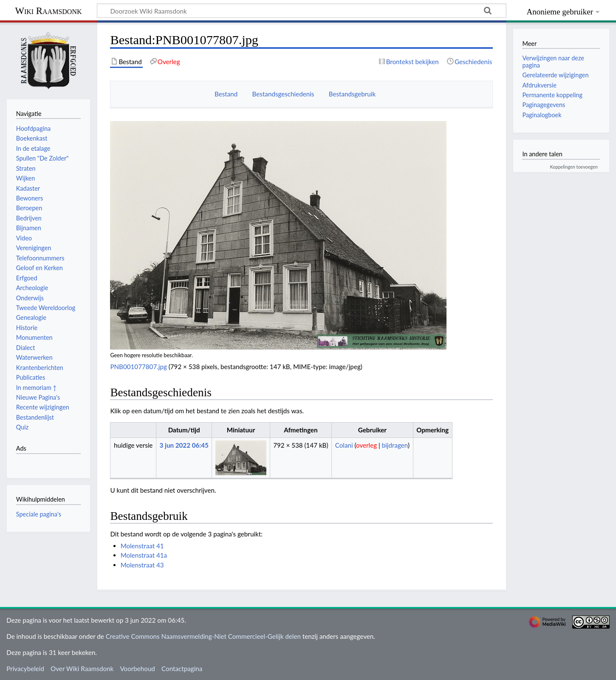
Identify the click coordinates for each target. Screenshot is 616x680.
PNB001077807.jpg (138, 367)
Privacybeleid (25, 669)
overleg (366, 445)
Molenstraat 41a (144, 555)
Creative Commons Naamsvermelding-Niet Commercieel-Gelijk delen (203, 636)
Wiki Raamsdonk (48, 11)
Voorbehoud (137, 669)
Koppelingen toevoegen (574, 167)
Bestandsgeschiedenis (283, 94)
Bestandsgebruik (352, 94)
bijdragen (395, 445)
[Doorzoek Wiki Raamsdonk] (302, 11)
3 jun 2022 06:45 (184, 445)
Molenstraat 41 (142, 546)
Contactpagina (182, 669)
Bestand (226, 94)
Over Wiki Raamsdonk (82, 669)
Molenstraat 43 (142, 565)
